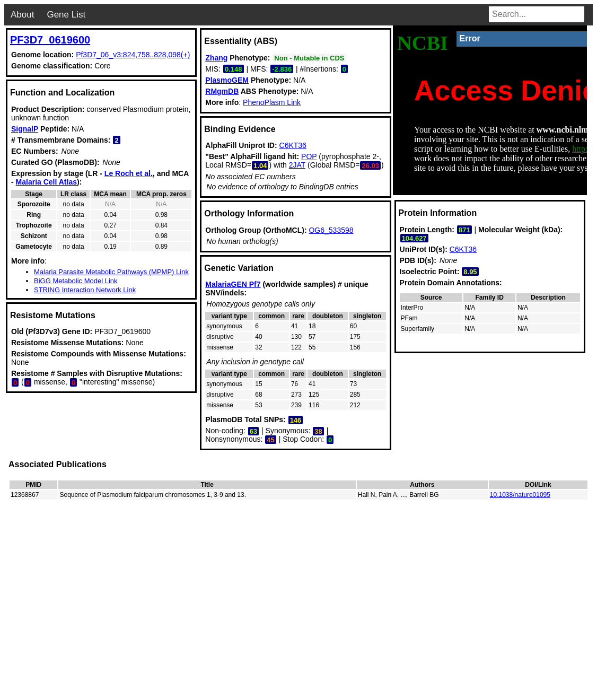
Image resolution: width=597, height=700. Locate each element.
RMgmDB (222, 91)
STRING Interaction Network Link (85, 290)
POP (309, 156)
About (22, 15)
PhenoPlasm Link (272, 102)
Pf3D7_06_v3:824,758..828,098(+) (133, 55)
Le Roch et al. (129, 173)
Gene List (66, 15)
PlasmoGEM (227, 80)
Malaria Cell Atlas (46, 182)
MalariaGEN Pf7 (233, 284)
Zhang (216, 58)
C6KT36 (293, 145)
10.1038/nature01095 (520, 495)
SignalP (25, 129)
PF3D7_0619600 (50, 40)
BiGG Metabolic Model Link (76, 281)
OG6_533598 (331, 230)
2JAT (297, 165)
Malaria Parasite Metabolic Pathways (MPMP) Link (111, 272)
